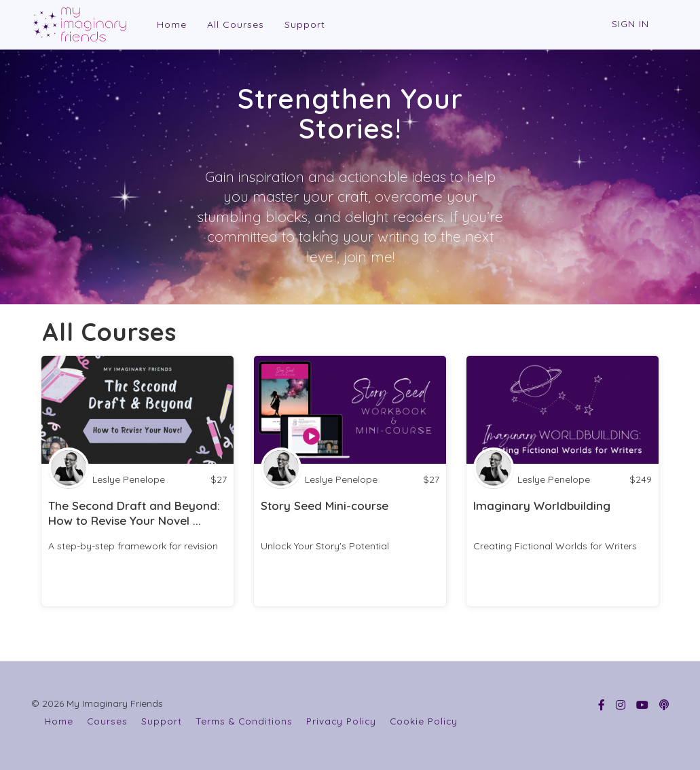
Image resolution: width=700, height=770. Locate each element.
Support (303, 24)
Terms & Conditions (244, 721)
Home (170, 24)
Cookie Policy (424, 721)
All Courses (234, 24)
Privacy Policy (341, 721)
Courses (107, 721)
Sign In (630, 24)
